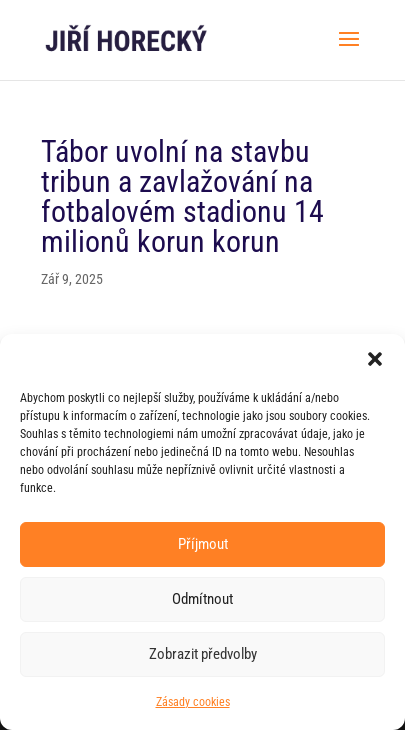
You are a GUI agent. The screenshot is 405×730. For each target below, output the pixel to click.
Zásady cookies (193, 702)
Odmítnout (202, 599)
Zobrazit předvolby (203, 654)
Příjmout (203, 544)
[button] (375, 359)
